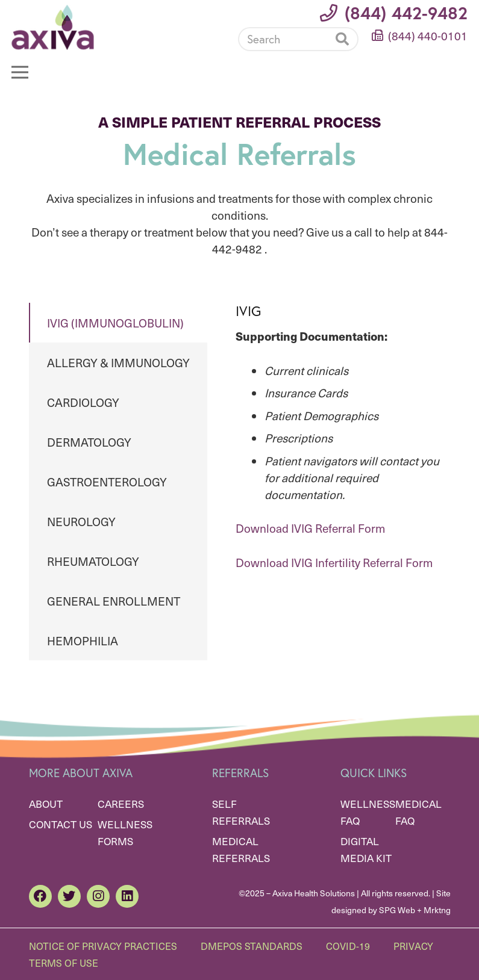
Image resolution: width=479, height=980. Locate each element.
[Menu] (20, 72)
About (46, 804)
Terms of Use (64, 963)
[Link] (53, 27)
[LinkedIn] (127, 896)
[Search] (298, 39)
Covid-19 (348, 946)
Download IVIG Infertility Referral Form (334, 562)
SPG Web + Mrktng (415, 910)
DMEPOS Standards (252, 946)
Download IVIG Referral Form (310, 528)
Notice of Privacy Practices (103, 946)
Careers (121, 804)
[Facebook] (40, 896)
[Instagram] (98, 896)
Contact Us (61, 824)
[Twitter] (69, 896)
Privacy (413, 946)
